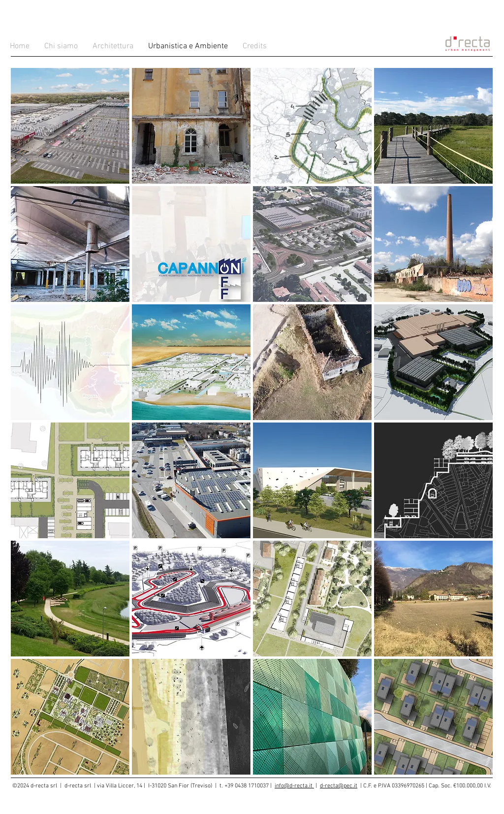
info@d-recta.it (294, 786)
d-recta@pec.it (339, 786)
